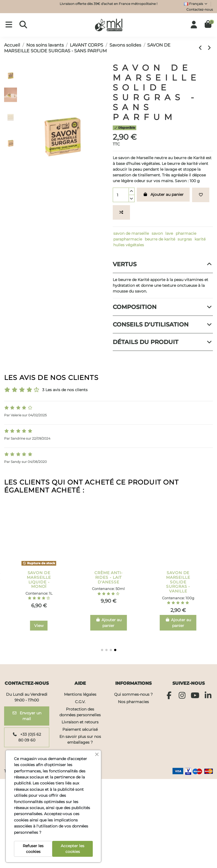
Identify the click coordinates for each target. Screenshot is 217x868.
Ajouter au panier (163, 194)
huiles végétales (129, 245)
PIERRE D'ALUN (178, 573)
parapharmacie (128, 239)
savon (157, 233)
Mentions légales (80, 694)
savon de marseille (131, 233)
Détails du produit (163, 342)
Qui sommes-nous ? (133, 694)
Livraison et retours (80, 722)
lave (169, 233)
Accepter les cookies (73, 849)
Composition (163, 307)
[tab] (163, 264)
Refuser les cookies (33, 849)
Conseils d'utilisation (163, 324)
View (108, 626)
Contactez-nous (200, 9)
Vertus (163, 264)
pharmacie (186, 233)
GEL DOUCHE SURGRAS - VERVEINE (39, 577)
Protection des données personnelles (80, 712)
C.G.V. (80, 702)
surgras (185, 239)
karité (200, 239)
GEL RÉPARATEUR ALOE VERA (108, 577)
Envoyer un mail (27, 716)
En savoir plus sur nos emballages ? (80, 739)
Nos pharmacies (133, 702)
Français (196, 4)
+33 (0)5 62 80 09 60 (27, 737)
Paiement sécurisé (80, 729)
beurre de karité (160, 239)
